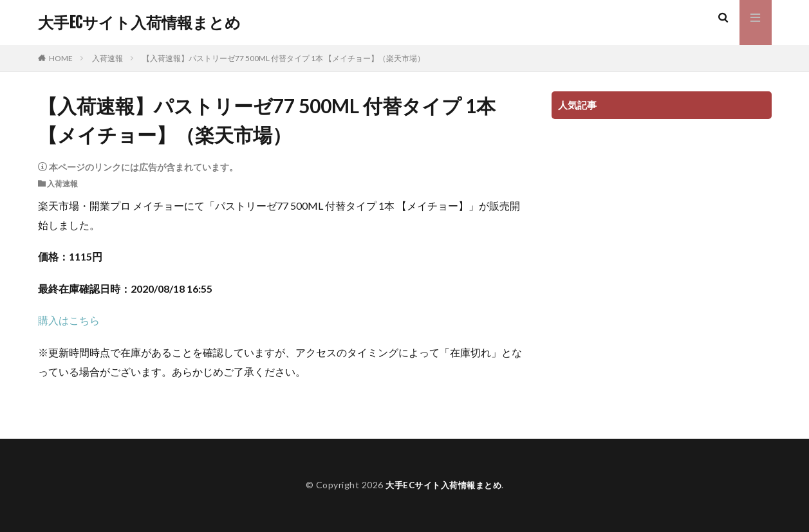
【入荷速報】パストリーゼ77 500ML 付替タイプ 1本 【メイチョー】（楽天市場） (284, 58)
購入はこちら (69, 320)
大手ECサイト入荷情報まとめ (139, 23)
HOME (61, 58)
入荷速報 (107, 58)
